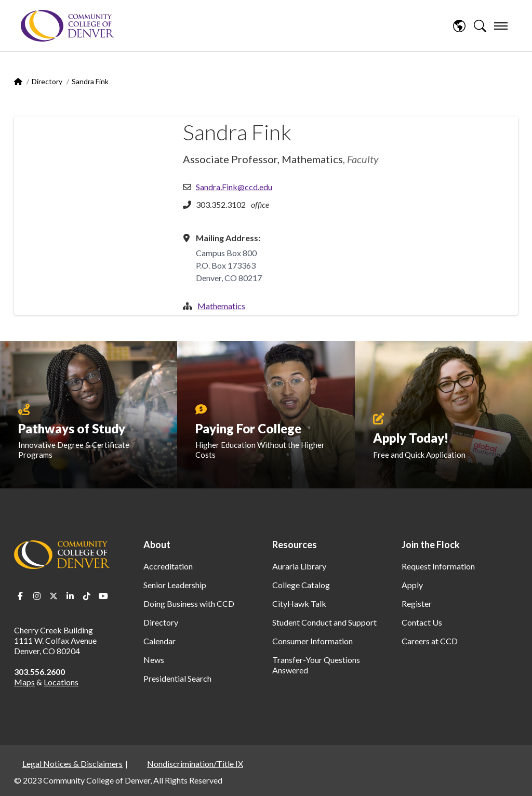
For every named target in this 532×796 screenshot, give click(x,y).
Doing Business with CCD (189, 603)
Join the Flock (431, 545)
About (157, 545)
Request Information (438, 566)
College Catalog (301, 585)
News (154, 660)
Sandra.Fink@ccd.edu (234, 187)
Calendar (159, 641)
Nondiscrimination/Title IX (195, 764)
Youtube (103, 596)
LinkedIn (70, 596)
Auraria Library (299, 566)
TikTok (87, 596)
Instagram (37, 596)
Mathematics (221, 306)
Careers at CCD (430, 641)
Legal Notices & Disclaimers (72, 764)
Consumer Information (312, 641)
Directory (47, 81)
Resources (295, 545)
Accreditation (168, 566)
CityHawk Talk (299, 603)
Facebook (20, 596)
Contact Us (422, 622)
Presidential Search (177, 678)
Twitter (54, 596)
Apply (412, 585)
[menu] (501, 26)
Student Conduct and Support (324, 622)
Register (417, 603)
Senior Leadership (175, 585)
